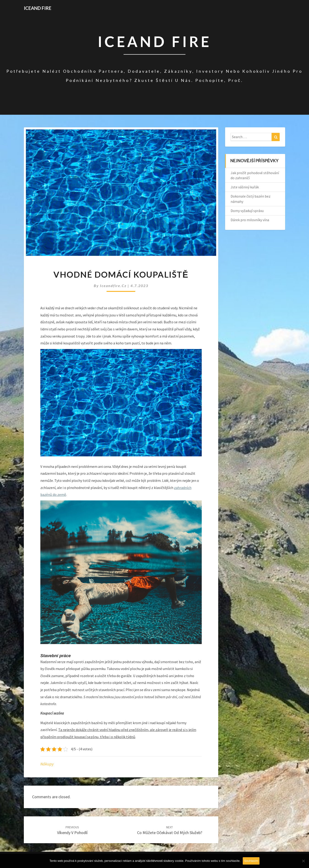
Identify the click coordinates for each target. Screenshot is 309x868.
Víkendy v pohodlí (72, 830)
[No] (303, 861)
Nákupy (47, 764)
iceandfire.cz (114, 286)
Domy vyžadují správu (247, 211)
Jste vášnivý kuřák (245, 187)
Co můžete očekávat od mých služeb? (170, 830)
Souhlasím (251, 861)
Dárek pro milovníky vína (250, 220)
